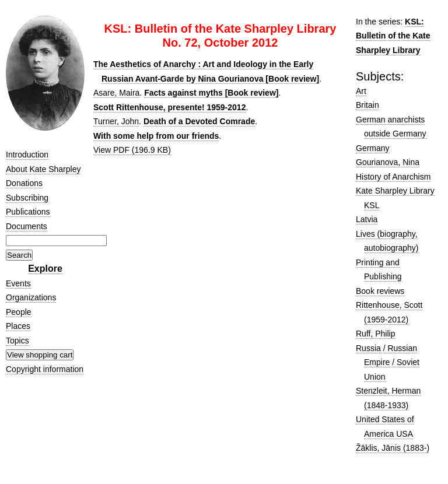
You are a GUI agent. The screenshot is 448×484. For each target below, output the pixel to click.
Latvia (367, 219)
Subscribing (27, 198)
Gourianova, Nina (388, 162)
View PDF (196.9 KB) (132, 150)
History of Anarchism (393, 177)
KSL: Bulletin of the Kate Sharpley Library (393, 36)
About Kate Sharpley (43, 169)
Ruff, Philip (375, 334)
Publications (28, 212)
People (19, 312)
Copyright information (45, 369)
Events (18, 283)
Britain (367, 105)
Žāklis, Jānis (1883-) (393, 448)
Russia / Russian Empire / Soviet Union (388, 362)
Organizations (31, 297)
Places (18, 326)
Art (361, 91)
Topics (17, 341)
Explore (45, 269)
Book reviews (380, 291)
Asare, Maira (116, 93)
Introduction (27, 155)
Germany (373, 148)
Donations (24, 183)
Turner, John (116, 121)
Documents (27, 226)
